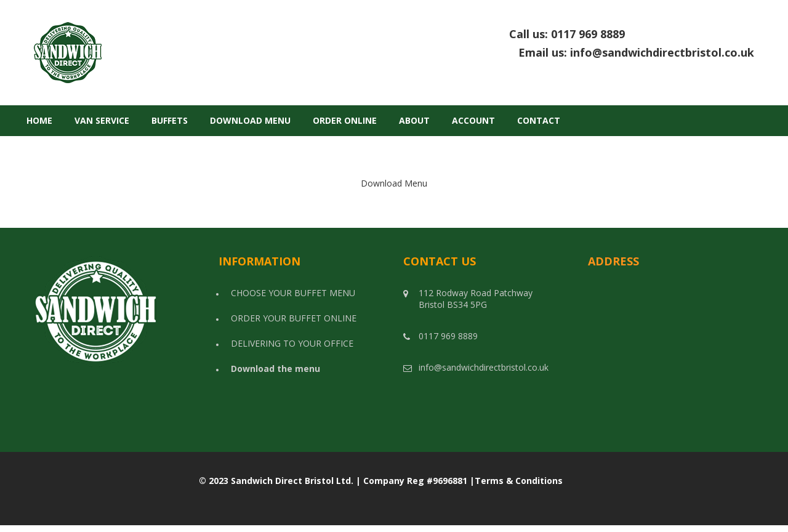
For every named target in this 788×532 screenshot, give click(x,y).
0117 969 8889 (653, 34)
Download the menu (275, 369)
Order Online (345, 120)
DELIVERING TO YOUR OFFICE (292, 343)
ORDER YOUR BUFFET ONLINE (294, 318)
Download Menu (250, 120)
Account (473, 120)
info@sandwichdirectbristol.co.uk (662, 52)
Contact (539, 120)
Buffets (170, 120)
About (414, 120)
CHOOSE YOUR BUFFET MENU (293, 293)
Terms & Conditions (519, 481)
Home (39, 120)
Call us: (632, 34)
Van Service (102, 120)
